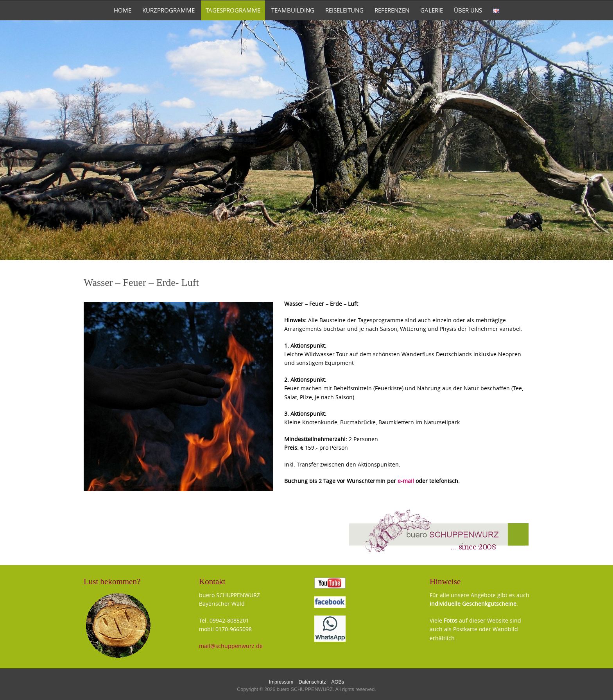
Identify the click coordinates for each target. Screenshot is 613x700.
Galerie (432, 10)
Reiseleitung (344, 10)
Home (123, 10)
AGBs (338, 682)
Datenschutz (312, 682)
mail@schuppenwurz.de (231, 646)
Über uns (468, 10)
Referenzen (392, 10)
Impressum (281, 682)
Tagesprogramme (233, 10)
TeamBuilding (293, 10)
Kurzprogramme (168, 10)
